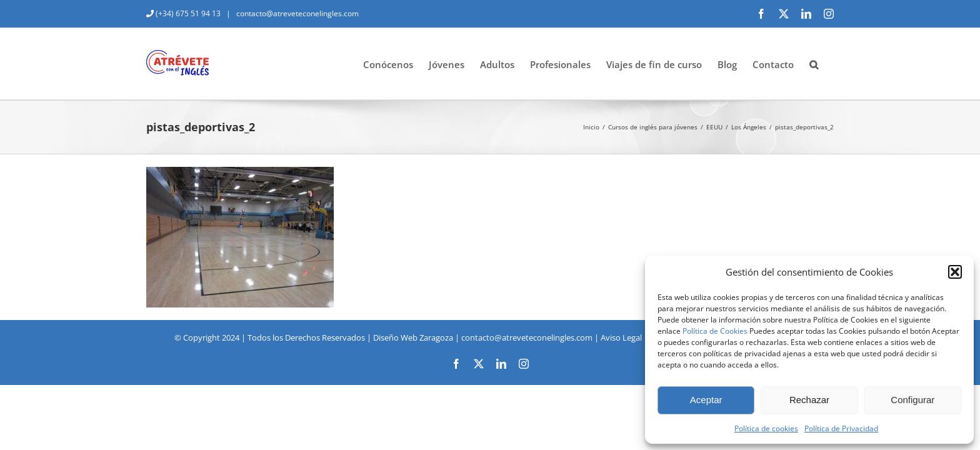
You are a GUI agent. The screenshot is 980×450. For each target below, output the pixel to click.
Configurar (912, 400)
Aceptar (706, 400)
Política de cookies (766, 428)
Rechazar (809, 400)
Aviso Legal (621, 337)
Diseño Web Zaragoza (413, 337)
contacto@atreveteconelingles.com (297, 13)
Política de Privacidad (841, 428)
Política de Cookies (715, 331)
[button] (955, 272)
